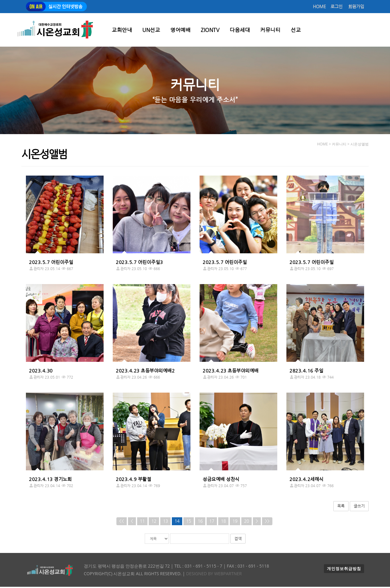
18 (223, 522)
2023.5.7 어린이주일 (51, 263)
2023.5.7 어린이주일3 (139, 263)
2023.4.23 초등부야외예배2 (145, 372)
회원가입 (356, 7)
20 (246, 522)
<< (122, 522)
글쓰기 (359, 507)
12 (154, 522)
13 (165, 522)
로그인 (337, 7)
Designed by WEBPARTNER (213, 575)
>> (267, 522)
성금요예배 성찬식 (221, 480)
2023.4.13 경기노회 (50, 480)
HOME (319, 7)
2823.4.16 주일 (306, 372)
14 (177, 522)
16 (200, 522)
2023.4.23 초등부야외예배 (231, 372)
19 (235, 522)
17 (212, 522)
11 (142, 522)
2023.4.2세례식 (307, 480)
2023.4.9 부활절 (133, 480)
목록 (341, 507)
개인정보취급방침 (344, 570)
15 (189, 522)
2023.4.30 (41, 372)
